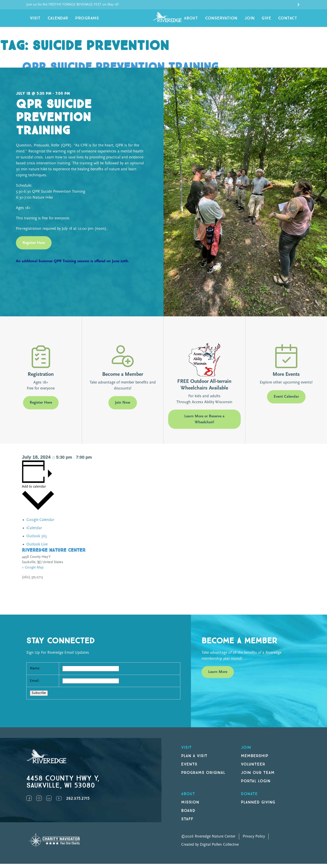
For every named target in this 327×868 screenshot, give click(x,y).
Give (271, 20)
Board (188, 815)
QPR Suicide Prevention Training (128, 71)
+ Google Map (33, 572)
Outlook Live (37, 549)
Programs (79, 20)
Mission (190, 806)
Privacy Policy (254, 841)
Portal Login (256, 785)
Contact (289, 20)
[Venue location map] (236, 580)
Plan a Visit (194, 760)
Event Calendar (286, 401)
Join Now (123, 407)
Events (189, 768)
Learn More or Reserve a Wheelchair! (204, 424)
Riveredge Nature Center (54, 555)
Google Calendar (40, 524)
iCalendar (34, 533)
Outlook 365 (37, 541)
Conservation (231, 20)
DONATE (249, 798)
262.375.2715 (78, 803)
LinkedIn (49, 803)
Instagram (39, 803)
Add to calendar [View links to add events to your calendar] (34, 491)
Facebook (29, 803)
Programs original (203, 777)
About (205, 20)
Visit (34, 20)
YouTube (59, 803)
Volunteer (253, 768)
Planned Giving (258, 806)
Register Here (34, 247)
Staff (187, 823)
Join (256, 20)
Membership (255, 760)
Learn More (218, 676)
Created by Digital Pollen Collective (210, 849)
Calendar (54, 20)
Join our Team (258, 777)
